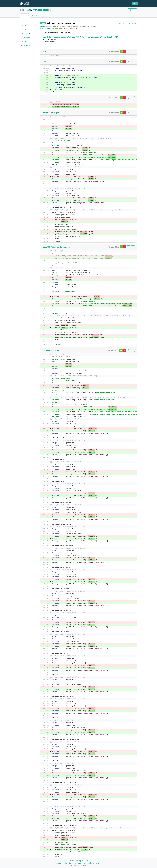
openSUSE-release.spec (52, 350)
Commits (26, 34)
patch (124, 23)
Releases (26, 46)
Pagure (81, 861)
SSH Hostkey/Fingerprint (93, 863)
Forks (24, 42)
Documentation (61, 863)
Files (24, 30)
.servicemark (48, 98)
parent (134, 23)
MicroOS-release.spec (51, 113)
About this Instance (75, 863)
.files (45, 52)
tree (129, 23)
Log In (135, 3)
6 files (42, 26)
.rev (44, 62)
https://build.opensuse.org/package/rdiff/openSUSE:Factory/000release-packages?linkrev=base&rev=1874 (80, 37)
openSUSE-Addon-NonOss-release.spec (58, 247)
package (27, 10)
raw (120, 23)
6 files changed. (46, 29)
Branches (26, 38)
